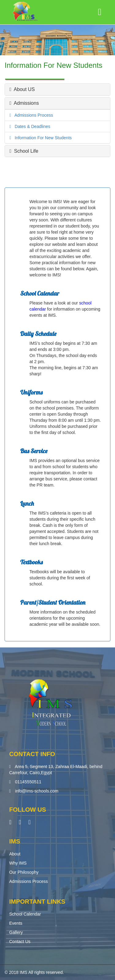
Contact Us (20, 942)
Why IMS (18, 863)
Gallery (16, 932)
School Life (24, 151)
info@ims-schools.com (37, 791)
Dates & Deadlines (31, 126)
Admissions (24, 103)
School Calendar (25, 914)
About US (22, 89)
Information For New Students (41, 138)
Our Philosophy (24, 872)
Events (16, 923)
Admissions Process (32, 115)
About (15, 854)
